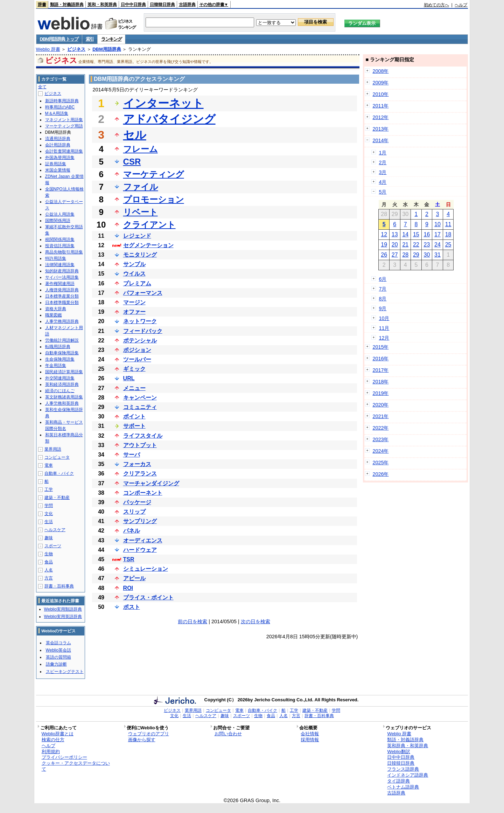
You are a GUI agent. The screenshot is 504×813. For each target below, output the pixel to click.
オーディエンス (143, 540)
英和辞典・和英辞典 (408, 746)
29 (416, 255)
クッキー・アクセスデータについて (76, 766)
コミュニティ (140, 407)
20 (395, 245)
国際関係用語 (58, 221)
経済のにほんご (60, 391)
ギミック (134, 369)
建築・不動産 (57, 498)
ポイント (134, 416)
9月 (383, 308)
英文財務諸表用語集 (64, 397)
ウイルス (134, 274)
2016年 (380, 359)
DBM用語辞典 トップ (59, 39)
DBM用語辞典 (107, 49)
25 (448, 245)
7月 (383, 289)
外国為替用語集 (60, 158)
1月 (383, 153)
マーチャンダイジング (151, 483)
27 (395, 255)
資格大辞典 (56, 309)
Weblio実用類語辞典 (63, 609)
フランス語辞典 (403, 769)
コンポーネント (143, 493)
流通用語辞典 (58, 139)
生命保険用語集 (60, 359)
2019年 (380, 393)
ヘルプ (461, 5)
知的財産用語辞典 (62, 271)
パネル (132, 531)
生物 (49, 554)
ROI (128, 588)
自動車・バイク (59, 473)
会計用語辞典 (58, 145)
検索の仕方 (53, 740)
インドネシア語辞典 (408, 775)
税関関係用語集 (60, 239)
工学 (49, 489)
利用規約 (51, 752)
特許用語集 (56, 258)
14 (405, 234)
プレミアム (137, 283)
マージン (134, 302)
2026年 (380, 474)
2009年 (380, 83)
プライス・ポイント (148, 597)
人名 (49, 570)
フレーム (141, 149)
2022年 (380, 428)
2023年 (380, 439)
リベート (141, 212)
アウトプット (140, 445)
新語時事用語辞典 (62, 101)
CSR (132, 162)
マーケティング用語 (64, 126)
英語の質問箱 (58, 657)
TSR (129, 559)
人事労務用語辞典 (62, 321)
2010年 (380, 94)
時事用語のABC (60, 107)
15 (416, 234)
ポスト (132, 607)
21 (405, 245)
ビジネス (76, 49)
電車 (49, 465)
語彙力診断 (56, 664)
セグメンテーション (148, 245)
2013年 (380, 129)
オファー (134, 312)
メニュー (134, 388)
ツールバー (137, 359)
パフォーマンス (143, 293)
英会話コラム (58, 643)
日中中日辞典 (133, 5)
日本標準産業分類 (62, 296)
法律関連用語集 (60, 265)
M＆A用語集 (57, 113)
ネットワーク (140, 321)
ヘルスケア (55, 530)
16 (427, 234)
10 (437, 224)
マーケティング (154, 174)
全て (42, 87)
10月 (384, 318)
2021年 (380, 416)
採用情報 (310, 740)
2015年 (380, 347)
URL (129, 378)
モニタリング (140, 255)
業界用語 (53, 449)
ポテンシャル (140, 341)
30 (427, 255)
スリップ (134, 512)
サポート (134, 426)
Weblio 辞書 (48, 49)
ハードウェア (140, 550)
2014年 (380, 140)
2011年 (380, 106)
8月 (383, 299)
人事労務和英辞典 (62, 403)
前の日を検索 (192, 621)
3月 (383, 172)
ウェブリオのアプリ (149, 734)
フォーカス (137, 464)
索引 (90, 39)
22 (416, 245)
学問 (49, 506)
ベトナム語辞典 (403, 787)
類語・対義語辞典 (67, 5)
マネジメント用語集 (64, 120)
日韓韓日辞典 (162, 5)
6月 (383, 279)
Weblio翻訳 (398, 752)
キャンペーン (140, 398)
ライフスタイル (143, 436)
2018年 (380, 382)
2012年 (380, 117)
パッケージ (137, 502)
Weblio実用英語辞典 (63, 617)
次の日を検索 (255, 621)
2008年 (380, 71)
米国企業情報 (58, 170)
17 (437, 234)
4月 (383, 182)
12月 (384, 338)
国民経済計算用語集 (64, 372)
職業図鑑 (54, 315)
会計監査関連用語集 (64, 151)
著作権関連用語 (60, 284)
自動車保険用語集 (62, 353)
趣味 (49, 538)
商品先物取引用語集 (64, 252)
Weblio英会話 (58, 650)
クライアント (149, 225)
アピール (134, 578)
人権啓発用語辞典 (62, 290)
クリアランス (140, 474)
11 (448, 224)
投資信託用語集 (60, 246)
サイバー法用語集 (62, 277)
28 (405, 255)
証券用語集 (56, 164)
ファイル (141, 187)
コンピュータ (57, 457)
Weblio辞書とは (58, 734)
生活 (49, 522)
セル (135, 135)
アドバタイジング (169, 119)
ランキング (111, 39)
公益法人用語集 (60, 214)
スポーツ (53, 546)
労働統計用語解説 (62, 340)
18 (448, 234)
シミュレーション (146, 569)
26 (384, 255)
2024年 (380, 451)
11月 (384, 328)
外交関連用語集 (60, 378)
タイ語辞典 (398, 781)
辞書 (42, 5)
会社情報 (310, 734)
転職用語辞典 (58, 347)
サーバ (132, 455)
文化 (49, 514)
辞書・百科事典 (59, 586)
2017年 (380, 370)
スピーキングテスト (65, 672)
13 (395, 234)
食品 (49, 562)
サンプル (134, 264)
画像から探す (142, 740)
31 (437, 255)
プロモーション (154, 199)
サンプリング (140, 521)
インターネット (163, 103)
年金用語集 (56, 366)
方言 (49, 578)
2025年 (380, 463)
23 (427, 245)
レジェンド (137, 236)
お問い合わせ (228, 734)
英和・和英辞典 (102, 5)
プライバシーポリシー (64, 757)
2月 (383, 162)
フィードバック (143, 331)
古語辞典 (187, 5)
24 (437, 245)
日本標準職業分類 (62, 303)
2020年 (380, 405)
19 (384, 245)
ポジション (137, 350)
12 (384, 234)
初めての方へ (436, 5)
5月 (383, 192)
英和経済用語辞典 (62, 384)
